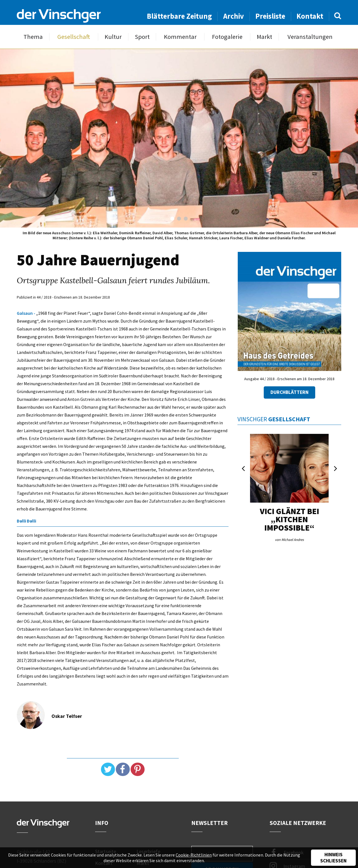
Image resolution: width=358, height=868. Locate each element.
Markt (264, 37)
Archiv (234, 16)
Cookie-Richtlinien (194, 855)
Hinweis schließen (333, 858)
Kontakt (310, 16)
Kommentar (180, 37)
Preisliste (270, 16)
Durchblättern (289, 392)
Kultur (113, 37)
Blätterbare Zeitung (179, 16)
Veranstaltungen (310, 37)
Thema (33, 37)
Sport (142, 37)
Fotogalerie (227, 37)
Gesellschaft (74, 37)
